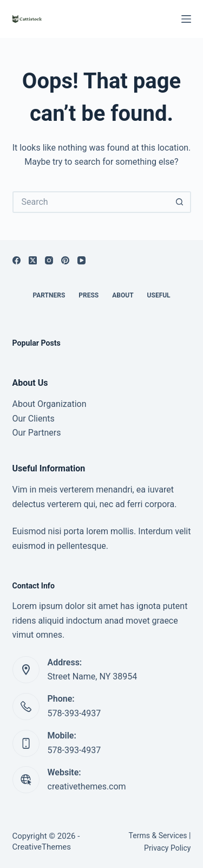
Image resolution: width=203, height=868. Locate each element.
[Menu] (186, 19)
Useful (159, 295)
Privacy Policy (167, 848)
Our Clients (34, 419)
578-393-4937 (74, 713)
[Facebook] (17, 260)
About (123, 295)
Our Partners (37, 433)
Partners (49, 295)
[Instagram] (49, 260)
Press (89, 295)
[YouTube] (81, 260)
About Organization (50, 404)
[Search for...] (91, 202)
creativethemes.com (87, 786)
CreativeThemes (42, 847)
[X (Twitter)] (33, 260)
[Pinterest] (65, 260)
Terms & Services (158, 835)
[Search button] (180, 202)
